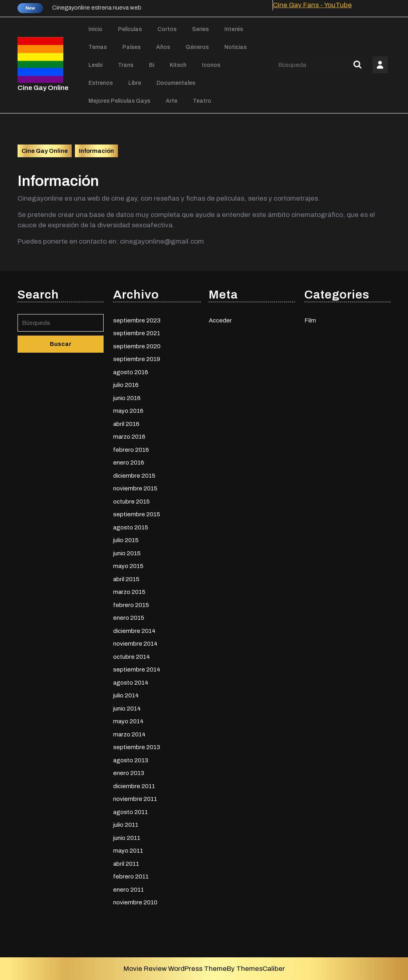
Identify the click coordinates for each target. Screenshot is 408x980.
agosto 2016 (131, 371)
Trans (126, 65)
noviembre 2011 (135, 798)
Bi (152, 65)
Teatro (202, 101)
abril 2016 (126, 422)
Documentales (176, 83)
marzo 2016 (129, 435)
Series (200, 29)
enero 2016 (129, 461)
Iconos (211, 65)
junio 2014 (127, 707)
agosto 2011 (130, 810)
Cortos (167, 29)
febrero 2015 (131, 603)
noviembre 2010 (135, 901)
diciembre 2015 (134, 474)
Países (131, 47)
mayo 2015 (128, 565)
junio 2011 (127, 836)
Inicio (95, 29)
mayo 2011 (128, 849)
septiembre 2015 (137, 513)
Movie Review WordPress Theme (175, 969)
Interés (234, 29)
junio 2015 (127, 552)
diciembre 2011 (134, 785)
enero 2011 (128, 888)
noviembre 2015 (135, 487)
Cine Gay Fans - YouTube (312, 5)
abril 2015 (126, 578)
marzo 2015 (129, 591)
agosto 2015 (131, 526)
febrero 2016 (131, 448)
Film (310, 319)
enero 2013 (129, 772)
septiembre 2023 (137, 319)
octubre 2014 (131, 655)
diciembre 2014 (134, 629)
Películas (130, 29)
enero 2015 (129, 617)
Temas (98, 47)
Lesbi (95, 65)
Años (163, 47)
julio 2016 (126, 384)
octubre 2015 (131, 500)
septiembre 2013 (137, 746)
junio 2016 (127, 396)
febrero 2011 (131, 875)
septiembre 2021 (137, 332)
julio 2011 (126, 824)
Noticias (235, 47)
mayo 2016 (128, 410)
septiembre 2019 (137, 358)
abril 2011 (126, 862)
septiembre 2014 (137, 668)
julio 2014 (126, 694)
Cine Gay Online (43, 88)
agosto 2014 (131, 681)
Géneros (197, 47)
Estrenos (101, 83)
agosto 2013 (131, 759)
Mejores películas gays (119, 101)
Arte (172, 101)
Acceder (220, 319)
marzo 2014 (129, 733)
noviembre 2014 (135, 642)
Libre (135, 83)
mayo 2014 (128, 720)
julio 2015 (126, 539)
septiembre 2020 (137, 345)
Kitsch (178, 65)
